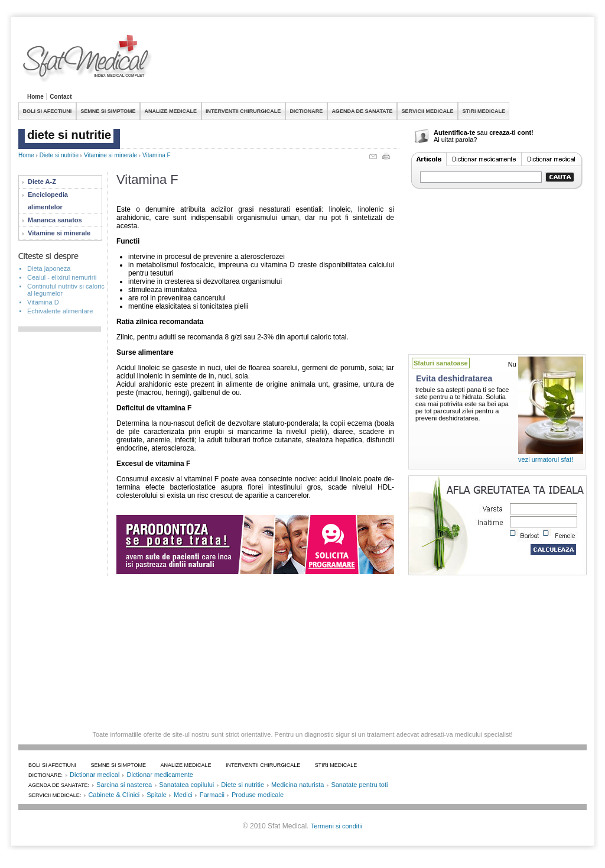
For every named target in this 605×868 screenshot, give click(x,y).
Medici (183, 795)
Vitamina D (43, 302)
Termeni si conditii (336, 826)
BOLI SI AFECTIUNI (48, 111)
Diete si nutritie (59, 155)
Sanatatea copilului (186, 785)
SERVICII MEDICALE (428, 111)
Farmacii (212, 795)
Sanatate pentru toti (359, 785)
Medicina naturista (297, 785)
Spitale (157, 795)
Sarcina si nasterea (124, 785)
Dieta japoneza (49, 268)
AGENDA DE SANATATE (362, 111)
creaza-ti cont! (511, 132)
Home (35, 97)
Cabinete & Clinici (114, 795)
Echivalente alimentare (60, 311)
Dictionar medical (95, 775)
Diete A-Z (42, 182)
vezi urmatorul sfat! (546, 459)
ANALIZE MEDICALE (171, 111)
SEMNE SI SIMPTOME (108, 111)
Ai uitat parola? (455, 140)
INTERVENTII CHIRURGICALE (243, 111)
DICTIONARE (306, 111)
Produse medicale (258, 795)
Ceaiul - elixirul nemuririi (62, 277)
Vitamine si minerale (110, 155)
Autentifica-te (454, 132)
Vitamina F (157, 155)
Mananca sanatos (55, 220)
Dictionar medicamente (160, 775)
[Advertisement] (372, 61)
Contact (61, 97)
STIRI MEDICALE (484, 111)
